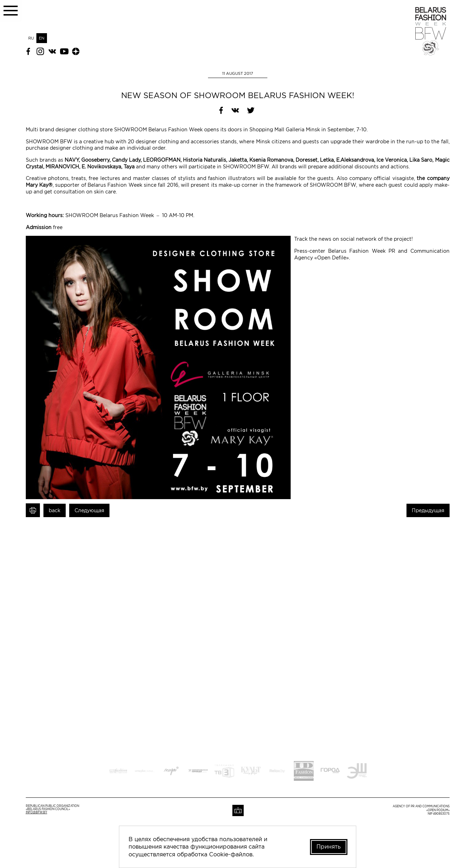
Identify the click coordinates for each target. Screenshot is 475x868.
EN (42, 38)
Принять (329, 846)
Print (33, 510)
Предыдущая (428, 510)
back (55, 510)
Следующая (89, 510)
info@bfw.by (37, 812)
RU (31, 38)
